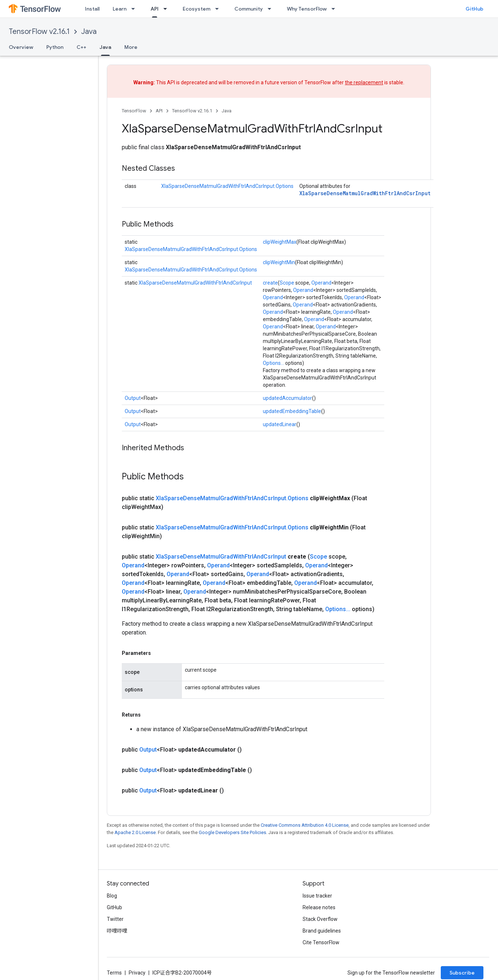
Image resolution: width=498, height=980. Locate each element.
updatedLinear (280, 424)
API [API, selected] (155, 9)
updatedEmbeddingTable (292, 411)
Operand (321, 283)
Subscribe (462, 973)
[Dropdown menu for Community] (272, 9)
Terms (114, 973)
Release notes (319, 907)
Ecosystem (197, 9)
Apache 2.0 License (135, 832)
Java (89, 32)
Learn (120, 9)
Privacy (137, 973)
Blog (112, 896)
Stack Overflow (320, 919)
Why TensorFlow (307, 9)
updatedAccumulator (287, 398)
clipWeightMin (279, 262)
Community (249, 9)
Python (55, 47)
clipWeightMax (280, 242)
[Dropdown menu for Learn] (135, 9)
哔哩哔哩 (117, 931)
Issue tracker (317, 896)
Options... (273, 363)
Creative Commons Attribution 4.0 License (305, 825)
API (159, 111)
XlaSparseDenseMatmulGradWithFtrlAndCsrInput (365, 193)
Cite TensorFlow (321, 942)
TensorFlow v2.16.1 (39, 32)
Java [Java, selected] (105, 47)
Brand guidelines (322, 931)
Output (133, 398)
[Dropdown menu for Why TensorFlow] (335, 9)
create (270, 283)
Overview (21, 47)
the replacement (364, 82)
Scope (287, 283)
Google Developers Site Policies (232, 832)
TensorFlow (134, 111)
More (131, 47)
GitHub (474, 9)
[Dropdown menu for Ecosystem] (219, 9)
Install (92, 9)
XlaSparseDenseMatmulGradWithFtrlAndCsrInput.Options (227, 186)
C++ (81, 47)
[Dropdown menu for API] (167, 9)
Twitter (115, 919)
